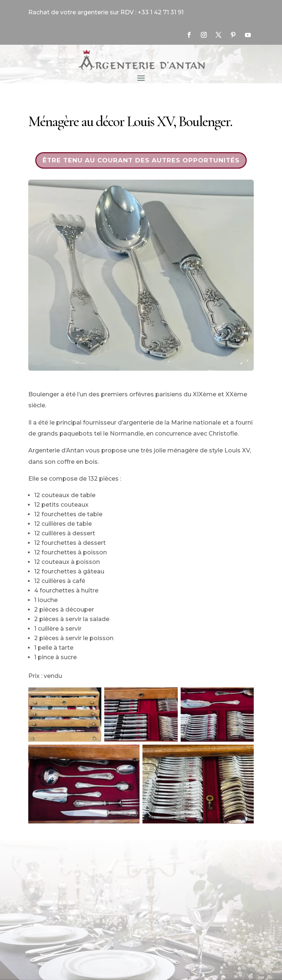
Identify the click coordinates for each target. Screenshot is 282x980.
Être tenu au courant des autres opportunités (141, 160)
